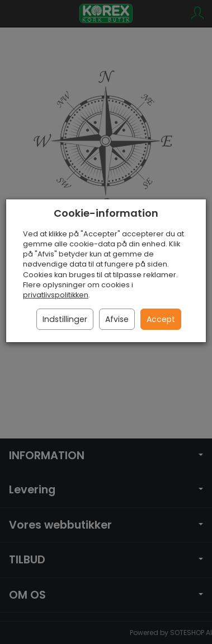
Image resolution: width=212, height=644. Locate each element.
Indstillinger (65, 319)
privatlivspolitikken (56, 295)
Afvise (117, 319)
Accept (161, 319)
